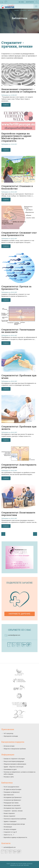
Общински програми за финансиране (15, 764)
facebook (6, 2)
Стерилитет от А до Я (10, 832)
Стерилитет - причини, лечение (13, 811)
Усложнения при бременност (12, 800)
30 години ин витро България (12, 789)
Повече (6, 105)
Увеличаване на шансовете (12, 805)
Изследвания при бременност (13, 797)
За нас (21, 2)
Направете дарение (19, 614)
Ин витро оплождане (10, 829)
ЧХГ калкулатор (8, 733)
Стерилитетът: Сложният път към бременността (19, 234)
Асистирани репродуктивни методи (14, 824)
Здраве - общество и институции (14, 767)
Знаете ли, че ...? (9, 835)
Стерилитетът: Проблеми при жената (19, 428)
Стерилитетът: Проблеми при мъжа (19, 377)
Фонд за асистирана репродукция (14, 761)
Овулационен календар (11, 736)
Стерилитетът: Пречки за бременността (16, 288)
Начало (16, 10)
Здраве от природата (10, 821)
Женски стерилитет (9, 816)
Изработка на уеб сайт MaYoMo (20, 865)
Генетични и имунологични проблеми (15, 819)
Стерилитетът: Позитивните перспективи (18, 514)
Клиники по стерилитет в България (14, 759)
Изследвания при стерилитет (12, 808)
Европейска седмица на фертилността (15, 837)
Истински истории (9, 746)
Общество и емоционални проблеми (15, 749)
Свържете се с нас (20, 630)
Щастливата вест (9, 795)
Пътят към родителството (11, 787)
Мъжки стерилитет (9, 813)
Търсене (37, 2)
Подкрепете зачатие (19, 583)
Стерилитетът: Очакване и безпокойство (17, 187)
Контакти (30, 2)
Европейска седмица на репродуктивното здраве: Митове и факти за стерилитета (16, 137)
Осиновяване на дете (10, 769)
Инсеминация (8, 827)
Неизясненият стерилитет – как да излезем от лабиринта (19, 90)
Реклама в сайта (9, 777)
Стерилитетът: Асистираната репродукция (19, 466)
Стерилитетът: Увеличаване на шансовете (18, 331)
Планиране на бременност (12, 792)
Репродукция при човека (11, 803)
